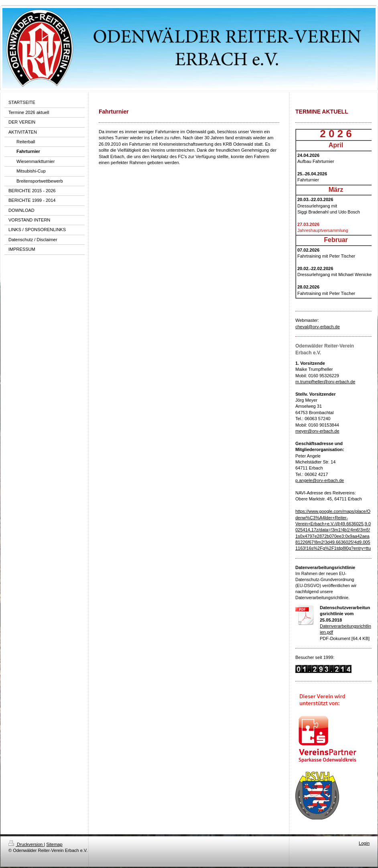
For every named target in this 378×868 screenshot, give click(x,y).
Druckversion (26, 844)
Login (364, 843)
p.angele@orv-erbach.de (320, 480)
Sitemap (54, 844)
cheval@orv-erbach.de (318, 327)
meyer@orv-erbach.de (317, 431)
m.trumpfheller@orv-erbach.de (325, 382)
